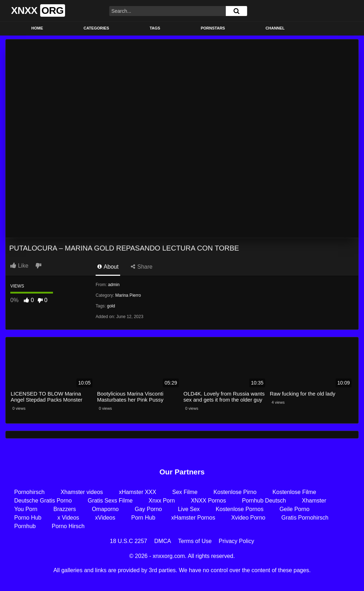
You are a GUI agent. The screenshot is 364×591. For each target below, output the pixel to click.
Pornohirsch (29, 492)
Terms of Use (195, 541)
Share (142, 267)
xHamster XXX (138, 492)
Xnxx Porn (162, 501)
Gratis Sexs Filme (110, 501)
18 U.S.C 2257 (129, 541)
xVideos (105, 518)
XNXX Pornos (208, 501)
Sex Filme (185, 492)
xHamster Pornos (193, 518)
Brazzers (65, 509)
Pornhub (25, 526)
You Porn (26, 509)
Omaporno (105, 509)
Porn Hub (143, 518)
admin (114, 285)
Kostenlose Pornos (240, 509)
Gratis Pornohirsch (305, 518)
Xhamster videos (82, 492)
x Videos (68, 518)
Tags (155, 28)
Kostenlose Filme (295, 492)
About (108, 267)
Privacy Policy (236, 541)
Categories (96, 28)
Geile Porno (295, 509)
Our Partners (182, 472)
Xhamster (314, 501)
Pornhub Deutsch (264, 501)
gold (111, 306)
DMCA (163, 541)
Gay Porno (148, 509)
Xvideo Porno (248, 518)
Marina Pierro (128, 295)
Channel (275, 28)
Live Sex (189, 509)
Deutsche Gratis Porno (43, 501)
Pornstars (213, 28)
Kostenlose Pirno (235, 492)
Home (37, 28)
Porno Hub (28, 518)
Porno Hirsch (68, 526)
